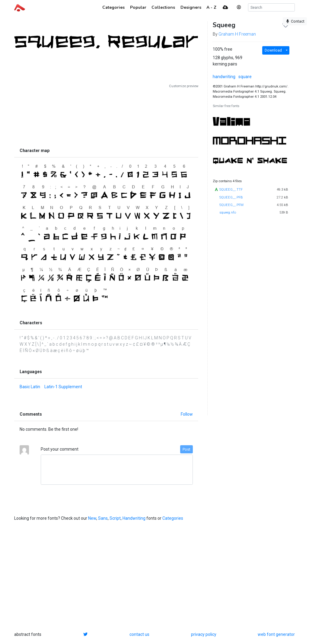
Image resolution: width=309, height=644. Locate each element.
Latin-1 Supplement (63, 387)
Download (273, 50)
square (245, 77)
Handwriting (134, 518)
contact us (139, 634)
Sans (103, 518)
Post (186, 449)
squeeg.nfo (228, 213)
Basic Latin (30, 387)
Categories (173, 518)
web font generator (276, 634)
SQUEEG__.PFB (231, 197)
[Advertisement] (106, 117)
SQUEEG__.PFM (231, 205)
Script (115, 518)
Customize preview (184, 86)
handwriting (224, 77)
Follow (187, 414)
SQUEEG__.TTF (231, 190)
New (92, 518)
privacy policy (204, 634)
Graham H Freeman (237, 34)
